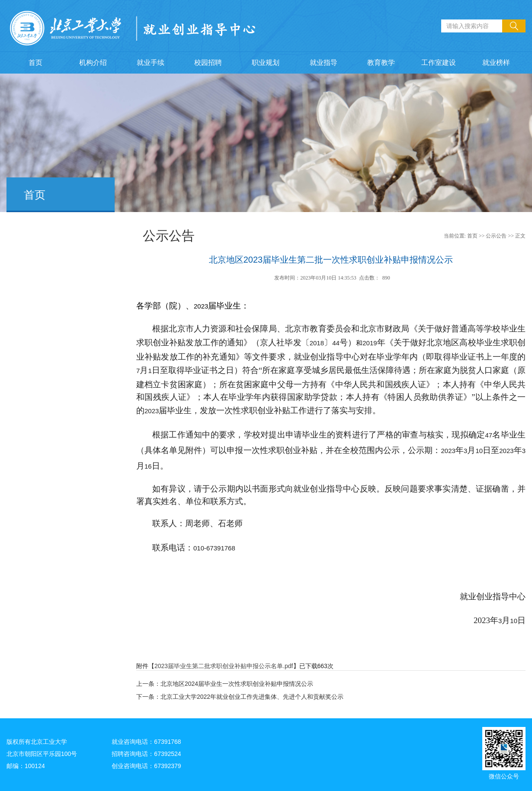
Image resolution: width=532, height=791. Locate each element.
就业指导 (324, 63)
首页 (35, 63)
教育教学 (381, 63)
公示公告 (496, 236)
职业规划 (266, 63)
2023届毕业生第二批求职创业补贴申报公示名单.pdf (224, 666)
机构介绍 (93, 63)
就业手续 (151, 63)
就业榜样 (496, 63)
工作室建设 (439, 63)
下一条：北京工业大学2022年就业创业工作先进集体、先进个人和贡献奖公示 (240, 697)
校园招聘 (208, 63)
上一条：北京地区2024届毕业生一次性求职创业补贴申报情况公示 (225, 684)
